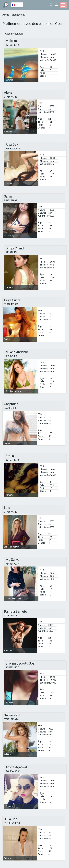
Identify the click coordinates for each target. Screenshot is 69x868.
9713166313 (11, 616)
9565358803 (11, 201)
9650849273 (12, 564)
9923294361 (12, 252)
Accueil (6, 15)
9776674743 (12, 45)
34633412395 (13, 771)
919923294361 (13, 149)
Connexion (57, 5)
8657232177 (12, 667)
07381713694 (11, 719)
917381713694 (12, 823)
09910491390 (11, 304)
